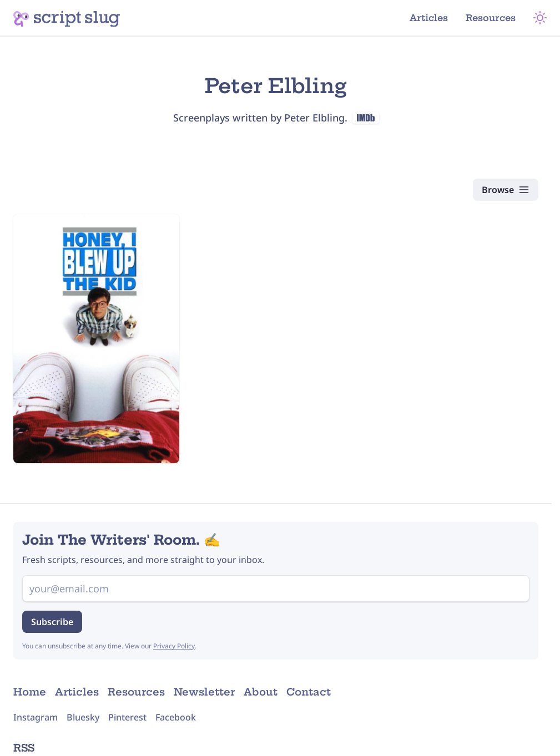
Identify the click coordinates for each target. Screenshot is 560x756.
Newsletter (204, 692)
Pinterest (127, 717)
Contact (309, 692)
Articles (429, 18)
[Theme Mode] (540, 18)
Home (30, 692)
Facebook (176, 717)
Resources (491, 18)
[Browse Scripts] (506, 190)
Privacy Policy (174, 646)
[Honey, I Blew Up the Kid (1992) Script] (96, 339)
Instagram (36, 717)
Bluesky (83, 717)
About (261, 692)
